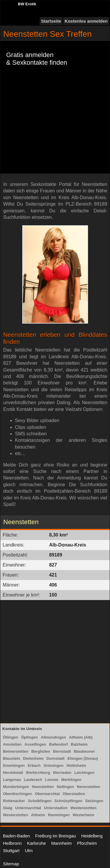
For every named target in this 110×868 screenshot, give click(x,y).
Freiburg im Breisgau (56, 836)
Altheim (38, 815)
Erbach (34, 765)
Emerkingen (14, 765)
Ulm (29, 850)
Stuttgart (11, 850)
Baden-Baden (16, 836)
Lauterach (33, 780)
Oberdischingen (17, 794)
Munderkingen (16, 787)
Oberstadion (74, 794)
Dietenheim (33, 758)
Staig (8, 808)
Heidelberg (92, 836)
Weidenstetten (83, 808)
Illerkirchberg (38, 773)
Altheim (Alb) (81, 737)
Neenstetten (43, 787)
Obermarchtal (47, 794)
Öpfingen (29, 737)
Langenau (12, 780)
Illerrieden (62, 773)
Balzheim (79, 744)
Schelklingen (40, 801)
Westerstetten (16, 815)
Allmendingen (53, 737)
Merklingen (71, 780)
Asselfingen (35, 744)
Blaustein (12, 758)
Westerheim (83, 815)
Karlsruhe (36, 843)
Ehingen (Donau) (83, 758)
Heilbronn (12, 843)
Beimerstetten (16, 751)
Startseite (51, 21)
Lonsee (52, 780)
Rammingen (59, 815)
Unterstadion (56, 808)
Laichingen (84, 773)
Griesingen (54, 765)
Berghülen (41, 751)
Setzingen (94, 801)
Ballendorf (58, 744)
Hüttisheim (76, 765)
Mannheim (61, 843)
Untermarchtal (28, 808)
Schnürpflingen (68, 801)
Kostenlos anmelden (86, 21)
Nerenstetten (88, 787)
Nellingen (65, 787)
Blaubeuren (84, 751)
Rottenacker (14, 801)
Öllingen (11, 737)
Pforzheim (87, 843)
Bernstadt (62, 751)
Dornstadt (56, 758)
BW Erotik (27, 4)
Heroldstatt (13, 773)
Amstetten (12, 744)
